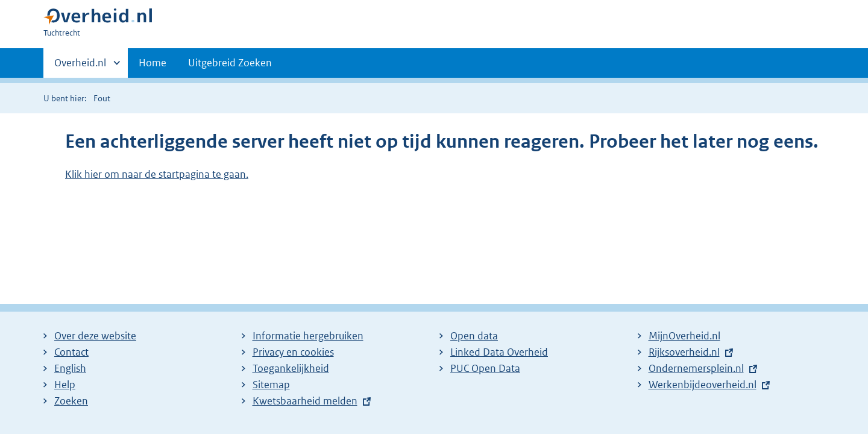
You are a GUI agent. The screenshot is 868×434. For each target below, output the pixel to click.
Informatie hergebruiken (308, 336)
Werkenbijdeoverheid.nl (703, 385)
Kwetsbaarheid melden (305, 401)
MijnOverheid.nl (684, 336)
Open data (474, 336)
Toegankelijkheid (291, 368)
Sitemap (271, 385)
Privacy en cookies (293, 352)
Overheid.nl (80, 66)
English (70, 368)
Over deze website (95, 336)
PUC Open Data (485, 368)
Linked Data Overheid (499, 352)
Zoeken (71, 401)
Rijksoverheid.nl (684, 352)
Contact (71, 352)
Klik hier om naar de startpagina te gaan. (157, 174)
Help (65, 385)
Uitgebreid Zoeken (230, 63)
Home (153, 63)
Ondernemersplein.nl (696, 368)
